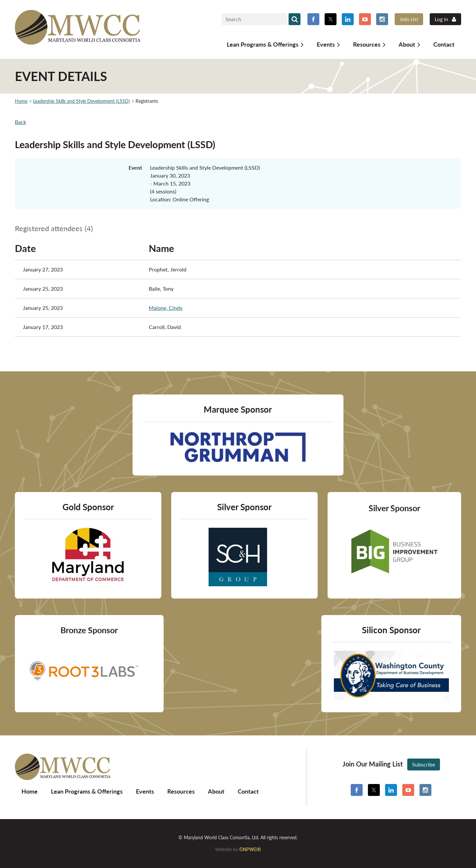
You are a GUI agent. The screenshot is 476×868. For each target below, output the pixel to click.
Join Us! (409, 19)
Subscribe (424, 764)
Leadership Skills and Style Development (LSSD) (81, 101)
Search (295, 19)
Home (21, 101)
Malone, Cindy (166, 308)
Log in (441, 19)
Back (20, 122)
